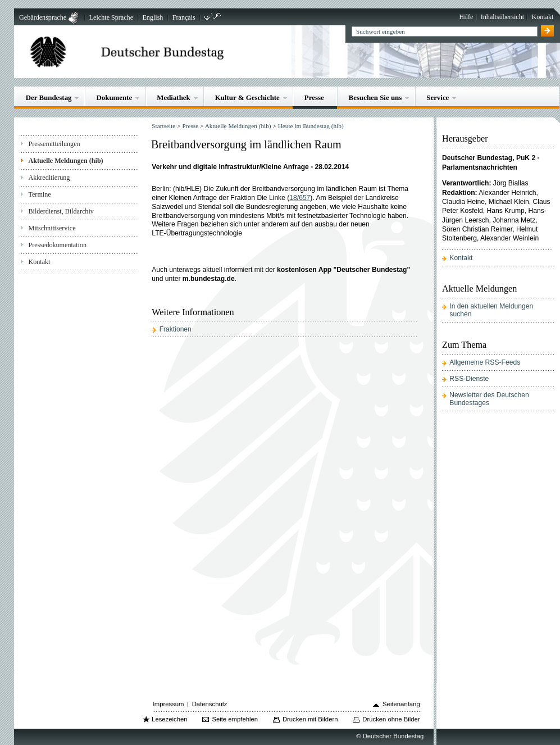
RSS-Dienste (469, 379)
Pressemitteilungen (54, 144)
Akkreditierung (49, 178)
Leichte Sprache (111, 17)
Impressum (169, 704)
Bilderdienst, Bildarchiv (61, 211)
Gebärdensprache (43, 17)
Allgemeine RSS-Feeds (485, 362)
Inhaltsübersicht (502, 17)
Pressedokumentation (57, 245)
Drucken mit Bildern (310, 719)
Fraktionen (176, 329)
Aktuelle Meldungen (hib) (65, 161)
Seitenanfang (401, 704)
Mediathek (174, 97)
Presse (314, 97)
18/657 (300, 198)
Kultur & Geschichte (247, 97)
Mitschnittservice (52, 228)
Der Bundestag (49, 97)
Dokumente (114, 97)
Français (184, 17)
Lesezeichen (169, 719)
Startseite (163, 126)
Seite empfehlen (235, 719)
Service (438, 97)
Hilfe (466, 17)
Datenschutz (210, 704)
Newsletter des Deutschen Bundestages (489, 399)
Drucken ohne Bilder (391, 719)
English (152, 17)
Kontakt (542, 17)
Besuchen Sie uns (375, 97)
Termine (39, 194)
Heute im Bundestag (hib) (311, 126)
